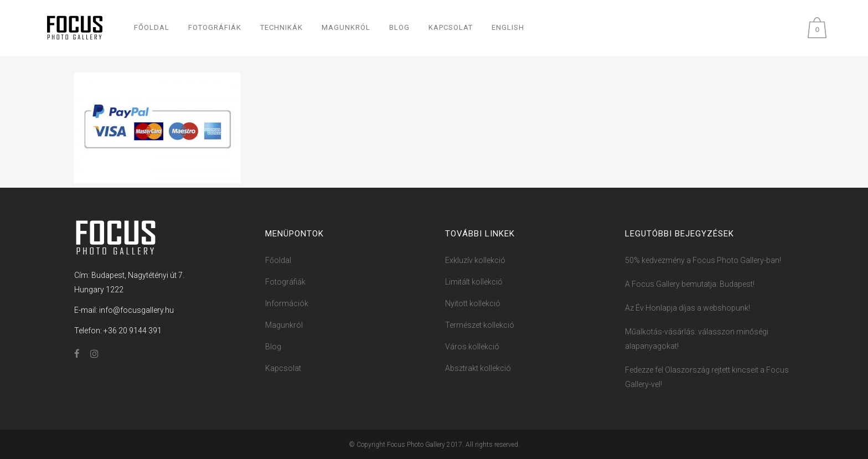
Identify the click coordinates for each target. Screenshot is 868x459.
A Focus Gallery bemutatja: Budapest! (690, 284)
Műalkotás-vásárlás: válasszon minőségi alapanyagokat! (697, 339)
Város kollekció (472, 347)
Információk (287, 303)
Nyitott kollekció (473, 303)
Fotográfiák (285, 282)
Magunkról (284, 325)
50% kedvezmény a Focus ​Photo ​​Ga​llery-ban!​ (703, 260)
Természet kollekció (480, 325)
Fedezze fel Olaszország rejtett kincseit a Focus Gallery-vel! (707, 377)
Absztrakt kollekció (478, 368)
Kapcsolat (283, 368)
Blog (273, 347)
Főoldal (278, 260)
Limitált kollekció (474, 282)
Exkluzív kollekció (475, 260)
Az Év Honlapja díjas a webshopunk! (688, 308)
